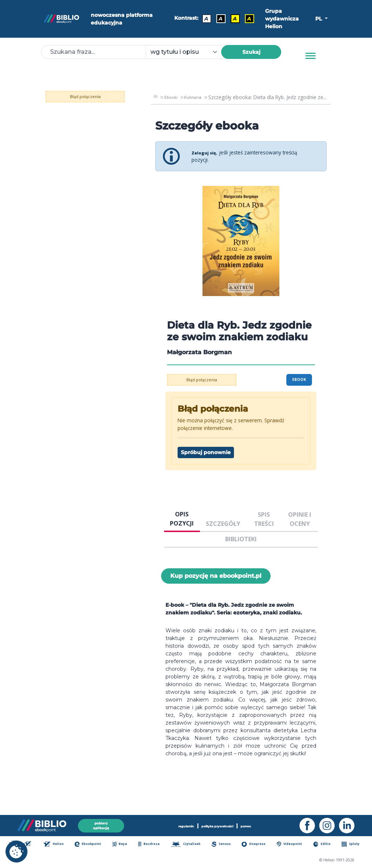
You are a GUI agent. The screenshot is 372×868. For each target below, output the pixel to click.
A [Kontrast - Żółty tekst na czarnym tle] (246, 17)
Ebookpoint (93, 845)
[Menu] (310, 56)
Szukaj (251, 52)
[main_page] (155, 97)
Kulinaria (193, 97)
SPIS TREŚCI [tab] (264, 519)
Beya (124, 845)
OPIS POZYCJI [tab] (182, 519)
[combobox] (188, 52)
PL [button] (319, 19)
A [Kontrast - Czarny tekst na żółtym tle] (232, 17)
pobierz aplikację (101, 824)
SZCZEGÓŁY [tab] (223, 524)
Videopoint (295, 845)
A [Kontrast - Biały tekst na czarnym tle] (217, 17)
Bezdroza (152, 845)
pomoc (253, 824)
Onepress (258, 845)
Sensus (226, 845)
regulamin (180, 824)
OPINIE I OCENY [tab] (300, 519)
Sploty (354, 845)
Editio (326, 845)
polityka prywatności (218, 824)
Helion (58, 845)
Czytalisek (190, 845)
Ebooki (170, 97)
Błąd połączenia (89, 96)
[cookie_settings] (16, 852)
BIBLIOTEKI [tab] (241, 539)
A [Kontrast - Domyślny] (203, 17)
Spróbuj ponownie (206, 452)
